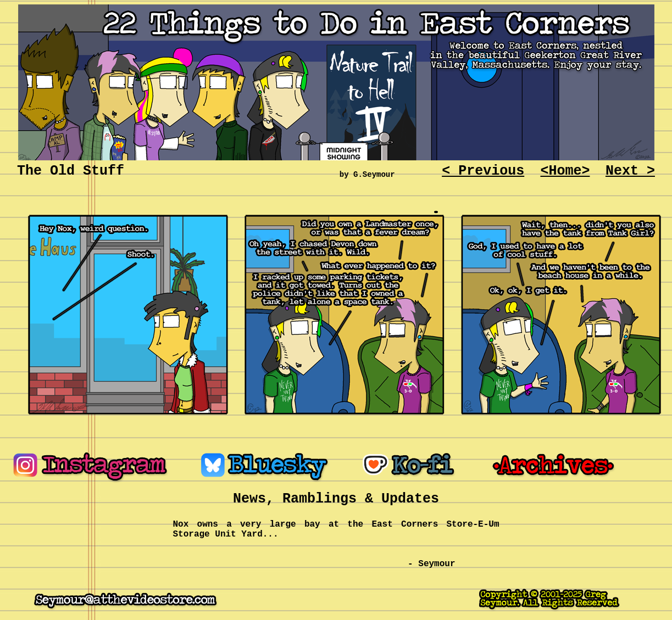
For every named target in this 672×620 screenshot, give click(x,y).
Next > (630, 171)
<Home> (565, 171)
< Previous (483, 171)
